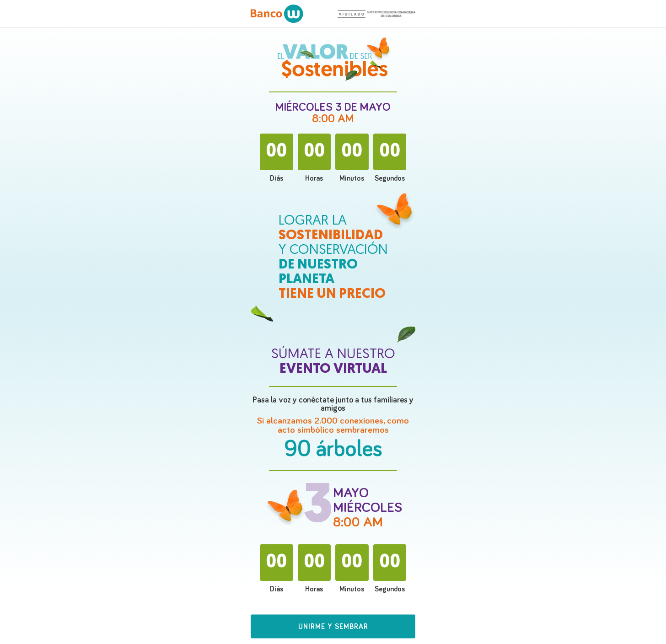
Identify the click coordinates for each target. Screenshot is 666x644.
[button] (333, 629)
